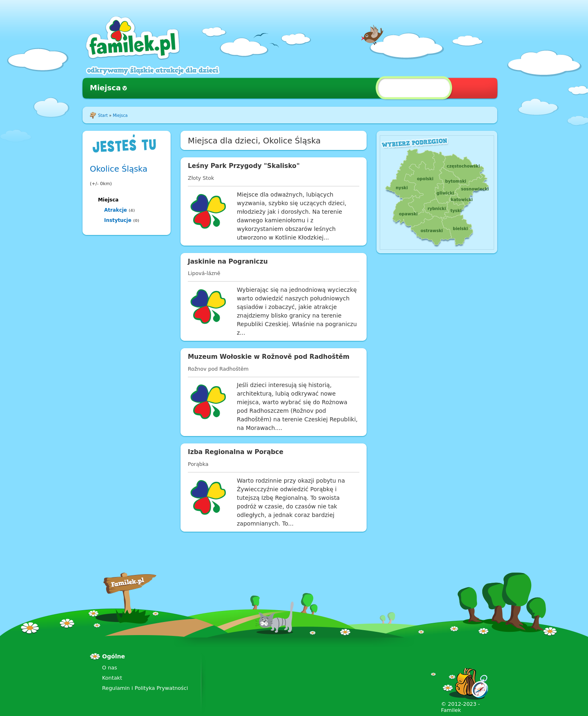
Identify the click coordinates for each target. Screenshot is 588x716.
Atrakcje (116, 210)
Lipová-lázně (204, 273)
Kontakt (112, 678)
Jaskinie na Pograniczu (228, 262)
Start (103, 115)
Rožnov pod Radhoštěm (218, 369)
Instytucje (118, 220)
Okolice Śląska (119, 169)
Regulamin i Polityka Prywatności (145, 688)
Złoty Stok (201, 178)
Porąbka (198, 464)
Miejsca (105, 88)
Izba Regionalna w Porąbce (236, 452)
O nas (110, 668)
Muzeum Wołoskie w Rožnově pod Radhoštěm (269, 357)
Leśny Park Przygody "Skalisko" (244, 166)
